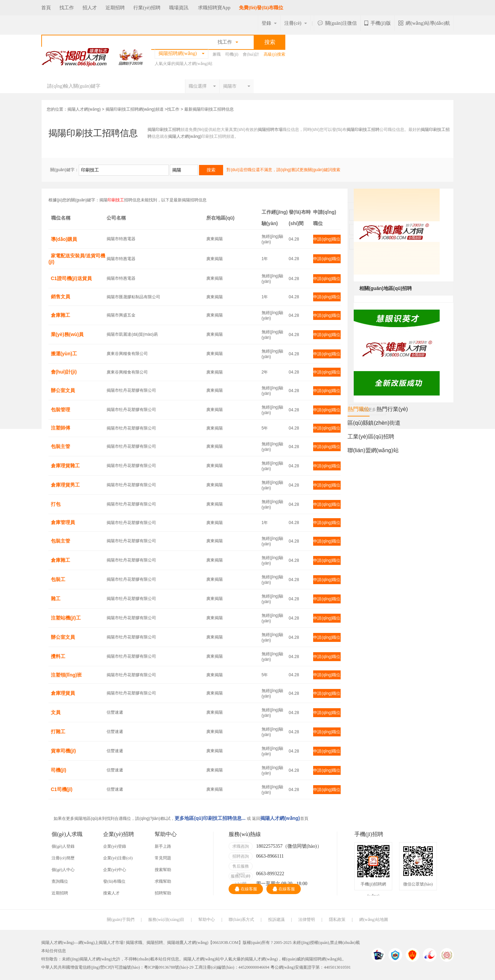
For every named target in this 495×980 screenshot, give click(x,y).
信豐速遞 (115, 712)
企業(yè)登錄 (115, 846)
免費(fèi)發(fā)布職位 (261, 8)
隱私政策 (337, 920)
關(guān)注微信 (337, 23)
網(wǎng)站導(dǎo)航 (424, 23)
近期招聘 (115, 8)
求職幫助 (163, 881)
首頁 (46, 8)
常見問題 (163, 858)
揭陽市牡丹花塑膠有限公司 (131, 390)
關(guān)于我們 (120, 920)
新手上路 (163, 846)
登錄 (269, 23)
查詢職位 (60, 881)
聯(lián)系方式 (241, 920)
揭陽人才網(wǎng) (84, 109)
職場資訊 (179, 8)
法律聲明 (307, 920)
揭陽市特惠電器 (121, 239)
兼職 (217, 54)
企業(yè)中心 (115, 870)
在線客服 (246, 889)
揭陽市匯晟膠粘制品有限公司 (133, 297)
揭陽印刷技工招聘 (164, 130)
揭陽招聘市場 (270, 130)
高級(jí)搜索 (274, 54)
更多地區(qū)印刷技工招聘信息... (210, 818)
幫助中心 (207, 920)
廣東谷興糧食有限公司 (127, 354)
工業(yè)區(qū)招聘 (371, 437)
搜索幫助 (163, 870)
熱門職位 (359, 411)
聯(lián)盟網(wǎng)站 (373, 450)
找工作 (67, 8)
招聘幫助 (163, 893)
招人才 (90, 8)
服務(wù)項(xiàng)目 (166, 920)
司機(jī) (232, 54)
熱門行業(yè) (392, 409)
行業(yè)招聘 (147, 8)
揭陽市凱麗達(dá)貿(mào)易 (132, 334)
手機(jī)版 (378, 23)
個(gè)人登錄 (63, 846)
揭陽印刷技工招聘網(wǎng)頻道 (135, 109)
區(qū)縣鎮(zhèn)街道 (374, 423)
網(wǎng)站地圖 (374, 920)
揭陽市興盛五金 (121, 315)
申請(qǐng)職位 (327, 239)
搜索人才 (111, 893)
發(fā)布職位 (114, 881)
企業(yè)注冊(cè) (118, 858)
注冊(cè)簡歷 (63, 858)
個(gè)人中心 (63, 870)
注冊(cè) (296, 23)
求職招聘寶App (214, 8)
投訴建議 (276, 920)
